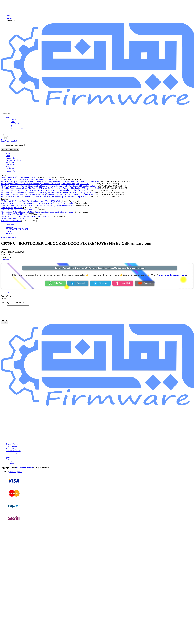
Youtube (145, 283)
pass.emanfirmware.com (172, 275)
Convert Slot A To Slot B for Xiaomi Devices (18, 177)
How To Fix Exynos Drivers (12, 208)
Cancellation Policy (13, 454)
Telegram (100, 283)
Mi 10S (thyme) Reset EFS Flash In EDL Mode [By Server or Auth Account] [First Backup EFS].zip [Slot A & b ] (45, 184)
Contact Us (10, 466)
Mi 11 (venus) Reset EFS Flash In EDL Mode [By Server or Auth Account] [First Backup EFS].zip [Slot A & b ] (44, 190)
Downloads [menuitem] (15, 124)
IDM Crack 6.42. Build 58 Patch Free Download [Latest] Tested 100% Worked (31, 201)
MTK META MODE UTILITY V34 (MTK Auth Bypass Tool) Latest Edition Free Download (37, 212)
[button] (2, 133)
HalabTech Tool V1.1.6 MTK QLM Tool (17, 210)
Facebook (78, 283)
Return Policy (11, 451)
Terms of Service (12, 447)
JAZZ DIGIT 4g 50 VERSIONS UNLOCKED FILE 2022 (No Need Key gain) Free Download (38, 203)
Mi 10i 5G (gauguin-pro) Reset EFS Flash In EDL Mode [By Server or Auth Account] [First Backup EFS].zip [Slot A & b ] (49, 186)
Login (8, 16)
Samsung (9, 227)
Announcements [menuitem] (17, 128)
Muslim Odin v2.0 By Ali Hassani (14, 214)
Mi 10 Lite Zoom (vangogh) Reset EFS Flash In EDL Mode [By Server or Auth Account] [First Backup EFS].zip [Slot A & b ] (50, 188)
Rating (4, 298)
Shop (8, 156)
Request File (11, 171)
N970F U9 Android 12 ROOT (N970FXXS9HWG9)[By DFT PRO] (27, 179)
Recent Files (11, 158)
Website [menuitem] (14, 119)
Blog (8, 167)
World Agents (11, 162)
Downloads (10, 225)
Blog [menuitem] (12, 126)
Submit (4, 325)
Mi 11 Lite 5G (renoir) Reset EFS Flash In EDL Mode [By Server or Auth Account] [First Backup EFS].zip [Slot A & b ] (48, 195)
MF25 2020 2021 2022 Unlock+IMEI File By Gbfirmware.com (26, 216)
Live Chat (123, 283)
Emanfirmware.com (24, 470)
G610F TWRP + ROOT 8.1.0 (12, 218)
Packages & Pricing (13, 160)
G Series (9, 231)
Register (9, 18)
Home (8, 154)
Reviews (9, 292)
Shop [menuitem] (13, 122)
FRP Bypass (10, 164)
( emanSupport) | (16, 475)
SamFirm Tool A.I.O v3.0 (11, 221)
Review (4, 323)
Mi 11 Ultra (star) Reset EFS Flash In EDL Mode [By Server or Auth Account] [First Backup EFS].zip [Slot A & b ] (46, 197)
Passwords (10, 169)
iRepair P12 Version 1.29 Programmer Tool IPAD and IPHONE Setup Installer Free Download (38, 205)
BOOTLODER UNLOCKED (17, 229)
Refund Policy (11, 456)
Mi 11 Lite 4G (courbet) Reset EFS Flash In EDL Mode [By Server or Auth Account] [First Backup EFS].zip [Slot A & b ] (48, 192)
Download (5, 260)
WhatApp (55, 283)
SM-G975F (10, 233)
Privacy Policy (11, 449)
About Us (10, 464)
